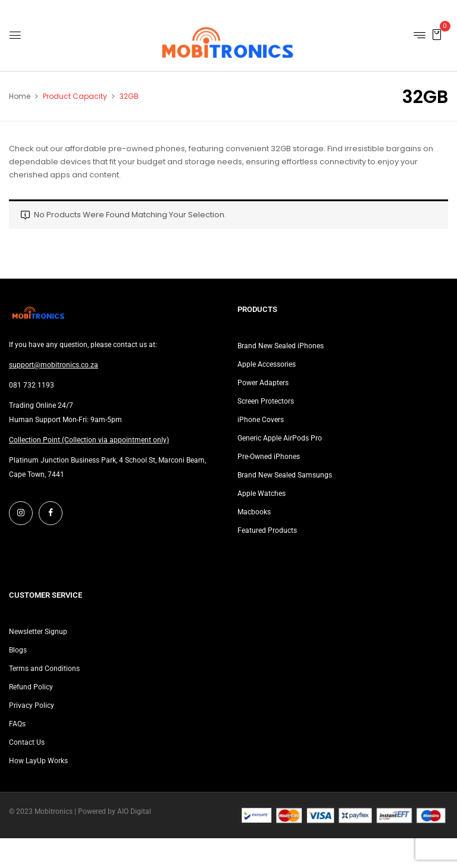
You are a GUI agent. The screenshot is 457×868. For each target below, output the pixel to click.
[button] (437, 34)
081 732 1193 (32, 385)
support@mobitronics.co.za (54, 365)
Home (20, 96)
